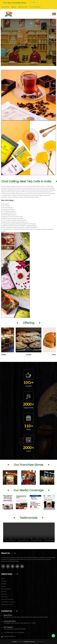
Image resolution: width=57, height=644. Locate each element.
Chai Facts (4, 594)
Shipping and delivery (7, 604)
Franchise (4, 591)
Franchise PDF (23, 7)
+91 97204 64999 (19, 632)
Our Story (4, 581)
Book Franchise (5, 7)
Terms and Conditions (7, 599)
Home (3, 578)
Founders (4, 584)
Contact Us (4, 597)
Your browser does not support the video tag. (10, 532)
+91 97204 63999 (8, 632)
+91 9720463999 (35, 7)
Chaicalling (20, 642)
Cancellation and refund (8, 602)
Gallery (3, 586)
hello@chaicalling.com (10, 636)
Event (14, 7)
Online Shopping (6, 589)
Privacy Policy (41, 642)
